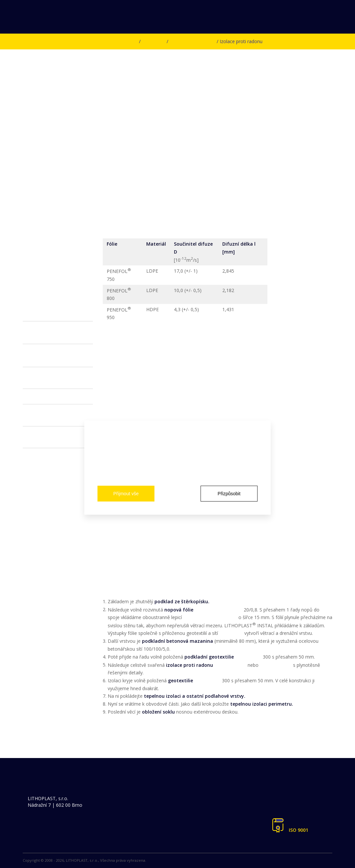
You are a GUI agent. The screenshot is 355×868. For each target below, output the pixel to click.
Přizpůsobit (229, 494)
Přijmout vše (126, 494)
